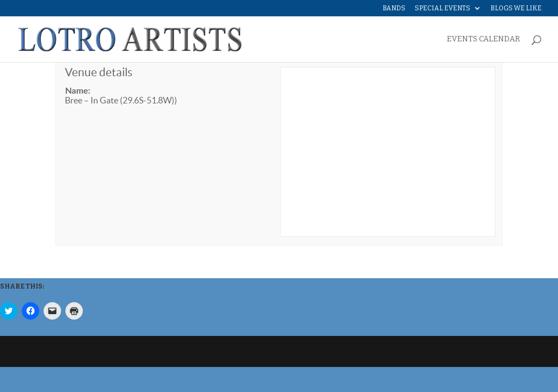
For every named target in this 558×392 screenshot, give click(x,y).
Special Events (442, 8)
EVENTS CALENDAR (483, 39)
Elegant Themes (130, 351)
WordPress (228, 351)
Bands (394, 8)
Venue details (99, 72)
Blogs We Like (516, 8)
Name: (77, 90)
